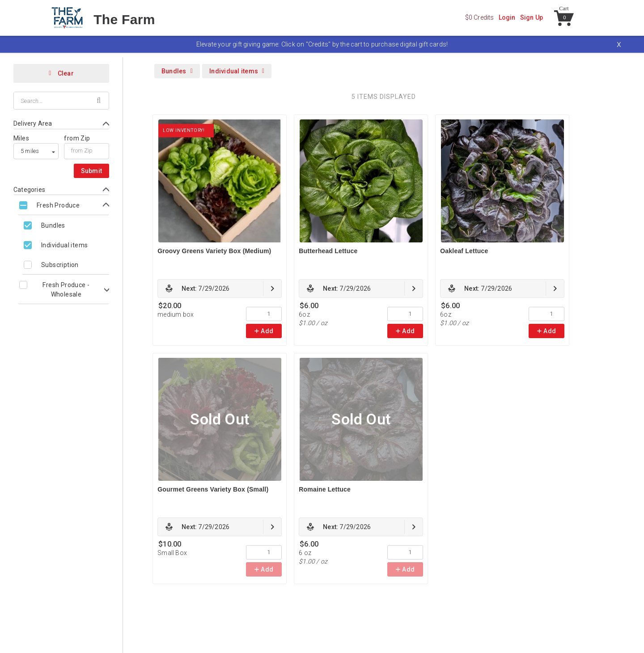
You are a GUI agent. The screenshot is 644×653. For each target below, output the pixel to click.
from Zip (77, 138)
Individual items (64, 245)
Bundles (53, 225)
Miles (21, 138)
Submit (92, 171)
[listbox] (36, 151)
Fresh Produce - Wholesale (66, 290)
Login (507, 17)
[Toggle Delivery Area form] (61, 124)
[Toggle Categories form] (61, 190)
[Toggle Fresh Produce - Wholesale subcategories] (64, 289)
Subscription (60, 265)
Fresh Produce (58, 205)
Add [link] (264, 331)
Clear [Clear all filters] (61, 73)
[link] (220, 288)
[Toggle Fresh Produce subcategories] (64, 205)
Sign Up (532, 17)
